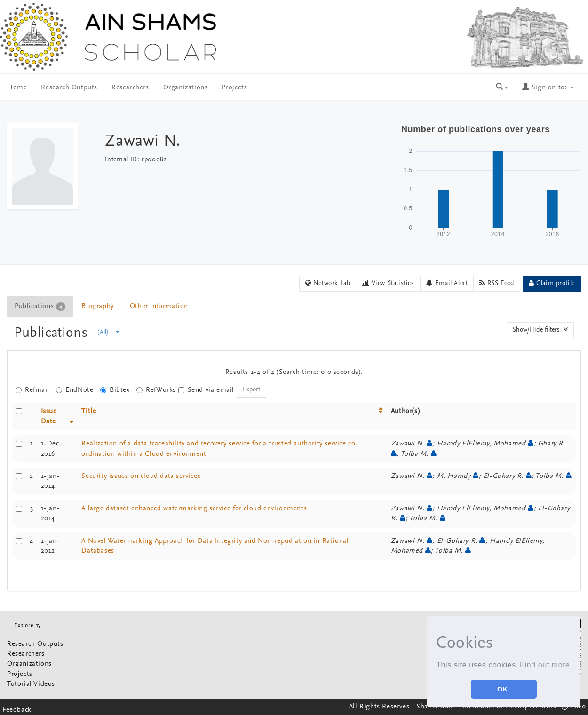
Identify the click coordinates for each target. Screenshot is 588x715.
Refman (32, 390)
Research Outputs (69, 88)
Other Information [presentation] (159, 306)
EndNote (75, 390)
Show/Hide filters (540, 330)
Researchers (130, 88)
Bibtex (115, 390)
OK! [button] (504, 689)
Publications (53, 333)
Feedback (17, 710)
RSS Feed (497, 283)
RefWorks (156, 390)
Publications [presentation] (40, 307)
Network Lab (328, 283)
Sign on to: (548, 88)
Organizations (186, 88)
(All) (109, 332)
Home (17, 88)
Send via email (206, 390)
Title (89, 411)
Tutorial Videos (31, 684)
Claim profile (552, 283)
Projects (234, 88)
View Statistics (388, 283)
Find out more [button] (545, 665)
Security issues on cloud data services (141, 476)
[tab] (40, 306)
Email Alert (447, 283)
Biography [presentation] (97, 306)
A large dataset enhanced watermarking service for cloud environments (194, 509)
